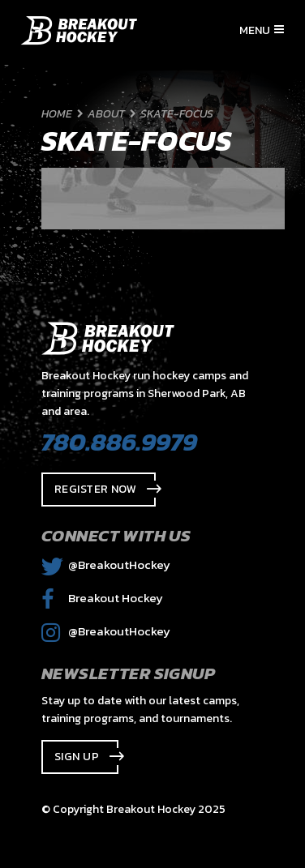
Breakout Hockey (102, 598)
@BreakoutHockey (106, 564)
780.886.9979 (119, 442)
